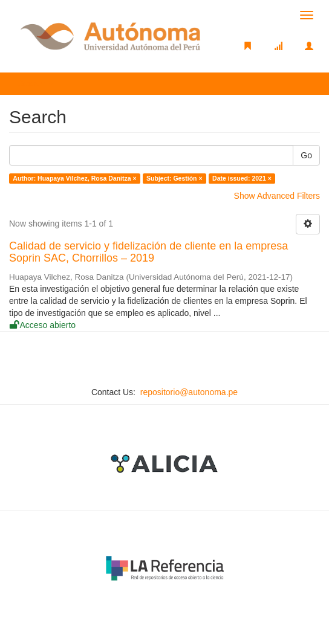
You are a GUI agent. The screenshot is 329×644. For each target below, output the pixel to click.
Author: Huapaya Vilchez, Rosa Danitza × (74, 178)
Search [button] (36, 83)
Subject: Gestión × (174, 178)
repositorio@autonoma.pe (189, 392)
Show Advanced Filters (277, 196)
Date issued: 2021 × (242, 178)
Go (306, 155)
